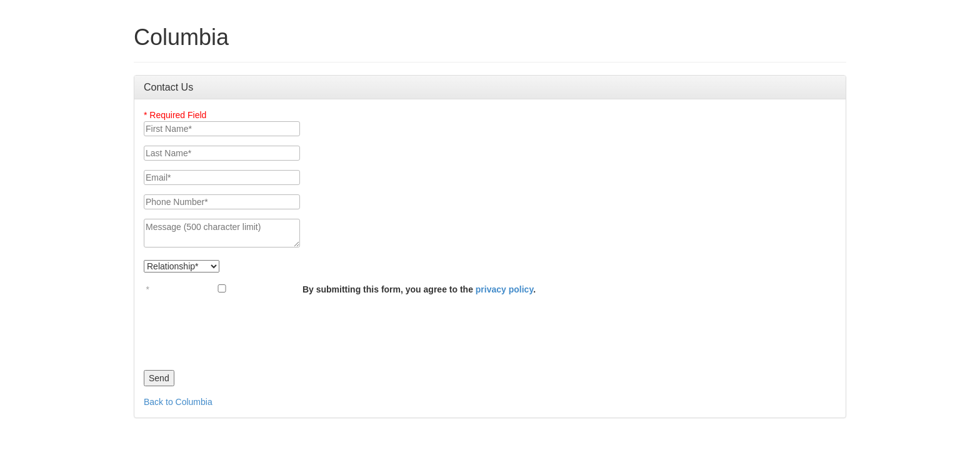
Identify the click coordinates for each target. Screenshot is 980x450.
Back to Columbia (178, 402)
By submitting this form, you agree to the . (419, 289)
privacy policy (504, 289)
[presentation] (239, 329)
